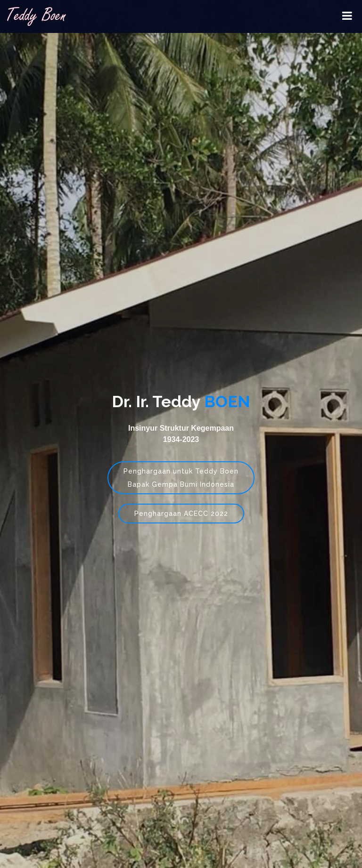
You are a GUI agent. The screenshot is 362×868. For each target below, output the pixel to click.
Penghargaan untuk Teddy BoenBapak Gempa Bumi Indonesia (181, 478)
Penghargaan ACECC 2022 (181, 514)
